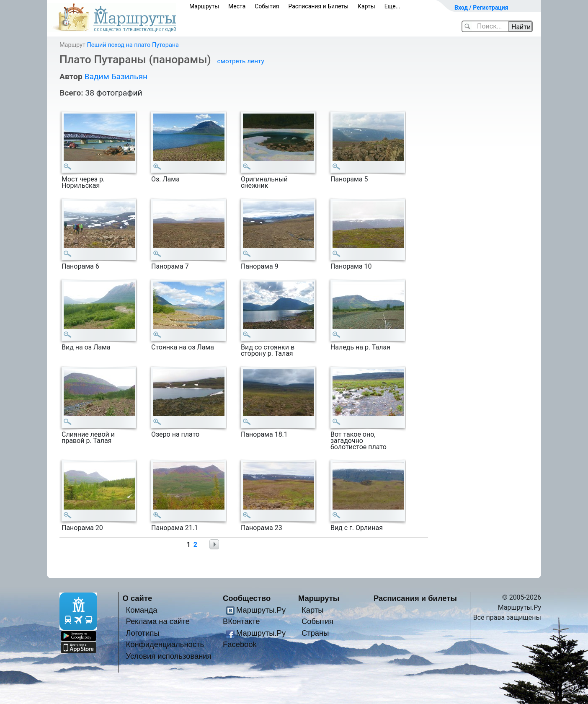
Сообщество (247, 598)
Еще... (392, 6)
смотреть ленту (241, 61)
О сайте (138, 598)
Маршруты (204, 6)
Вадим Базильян (116, 76)
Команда (141, 610)
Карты (366, 6)
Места (237, 6)
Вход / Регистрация (481, 8)
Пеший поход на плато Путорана (133, 45)
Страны (315, 633)
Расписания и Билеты (318, 6)
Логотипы (142, 633)
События (267, 6)
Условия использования (168, 656)
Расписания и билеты (415, 598)
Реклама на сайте (158, 621)
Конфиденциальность (165, 644)
